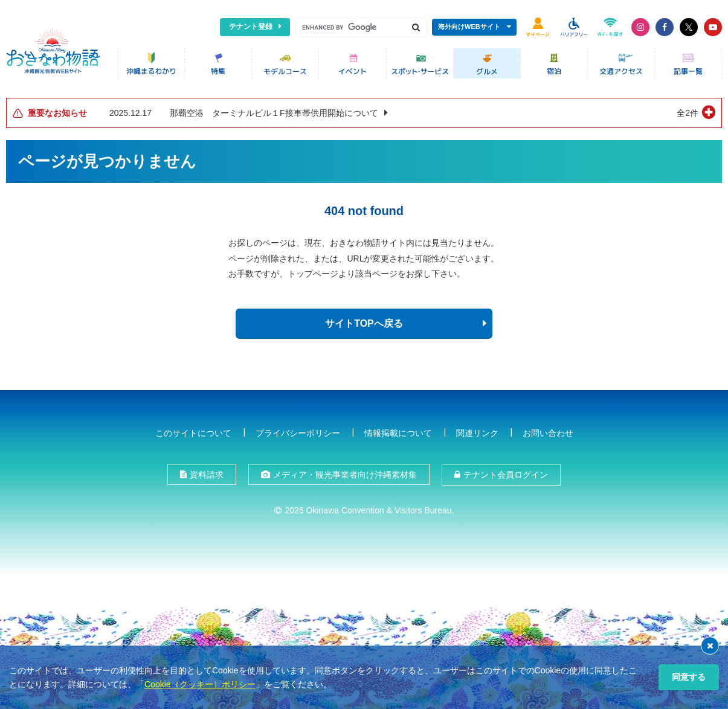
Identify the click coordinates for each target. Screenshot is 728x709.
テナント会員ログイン (506, 473)
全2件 (688, 112)
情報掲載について (398, 431)
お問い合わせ (548, 431)
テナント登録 (251, 27)
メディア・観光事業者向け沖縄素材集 (345, 473)
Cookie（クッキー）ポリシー (200, 684)
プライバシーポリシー (298, 431)
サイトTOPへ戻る (364, 322)
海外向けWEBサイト (469, 27)
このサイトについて (193, 431)
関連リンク (477, 431)
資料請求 (207, 473)
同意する (689, 677)
